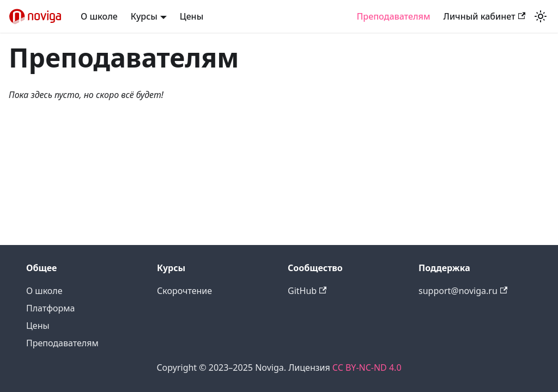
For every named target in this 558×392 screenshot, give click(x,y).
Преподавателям (393, 16)
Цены (192, 16)
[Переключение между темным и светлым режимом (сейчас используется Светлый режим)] (541, 16)
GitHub (307, 291)
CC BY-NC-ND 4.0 (367, 367)
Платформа (50, 308)
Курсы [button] (144, 16)
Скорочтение (184, 291)
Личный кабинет (484, 16)
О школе (99, 16)
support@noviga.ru (463, 291)
